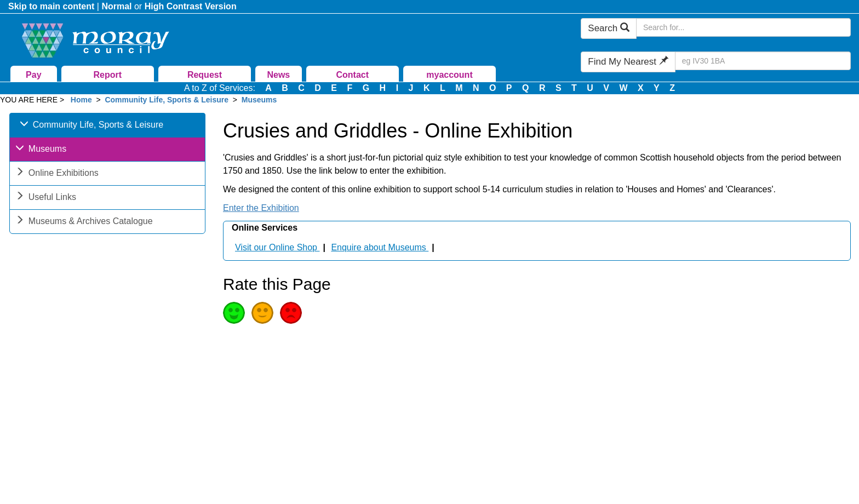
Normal (116, 6)
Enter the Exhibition (261, 208)
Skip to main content (51, 6)
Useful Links (46, 198)
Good (234, 313)
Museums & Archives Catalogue (84, 222)
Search (609, 28)
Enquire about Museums (380, 247)
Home (81, 100)
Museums (259, 100)
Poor (291, 313)
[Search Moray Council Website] (743, 27)
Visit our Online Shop (277, 247)
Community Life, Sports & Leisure (167, 100)
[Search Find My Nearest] (763, 61)
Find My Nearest (628, 62)
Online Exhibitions (57, 174)
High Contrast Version (191, 6)
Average (262, 313)
